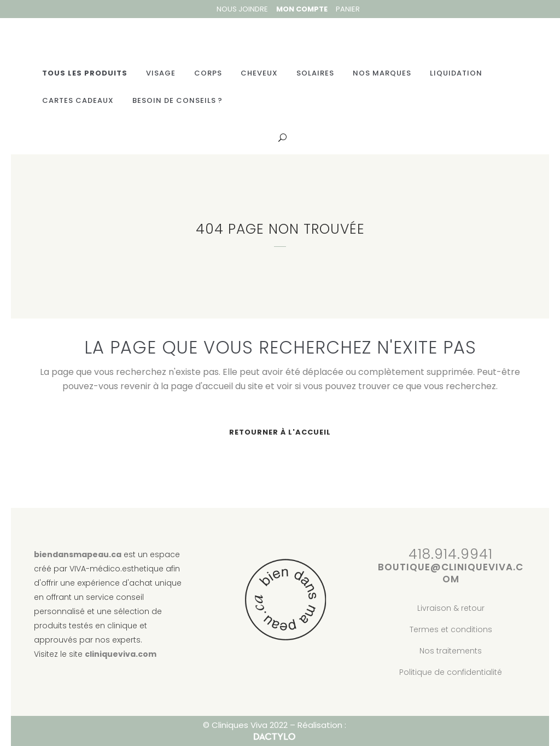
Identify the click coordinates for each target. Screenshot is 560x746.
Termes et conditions (451, 629)
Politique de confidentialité (451, 672)
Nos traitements (451, 651)
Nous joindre (242, 9)
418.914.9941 (451, 555)
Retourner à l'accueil (280, 433)
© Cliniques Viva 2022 (245, 725)
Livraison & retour (451, 608)
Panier (348, 9)
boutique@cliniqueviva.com (451, 574)
